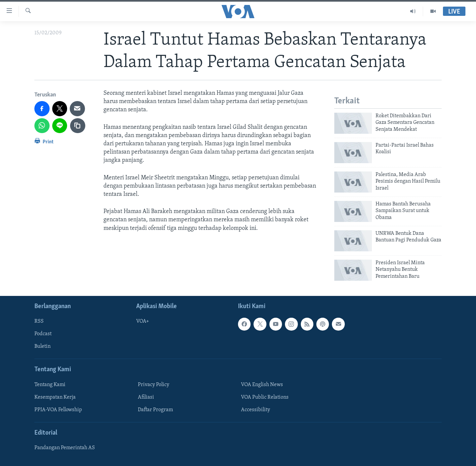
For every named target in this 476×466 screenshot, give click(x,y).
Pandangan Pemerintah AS (65, 448)
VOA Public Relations (265, 397)
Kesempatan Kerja (55, 397)
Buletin (42, 346)
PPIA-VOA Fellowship (58, 410)
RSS (39, 321)
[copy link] (78, 126)
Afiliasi (146, 397)
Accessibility (256, 410)
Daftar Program (155, 410)
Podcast (43, 334)
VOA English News (262, 385)
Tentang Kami (50, 385)
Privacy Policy (154, 385)
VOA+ (143, 321)
